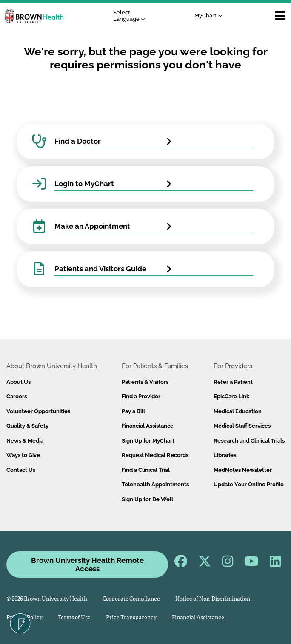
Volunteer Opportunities (38, 411)
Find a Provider (141, 396)
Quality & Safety (27, 426)
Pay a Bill (133, 411)
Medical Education (238, 411)
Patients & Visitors (145, 382)
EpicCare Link (231, 396)
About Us (19, 382)
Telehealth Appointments (155, 484)
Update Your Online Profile (249, 484)
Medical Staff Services (242, 426)
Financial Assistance (148, 426)
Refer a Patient (233, 382)
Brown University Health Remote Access (87, 565)
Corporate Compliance (131, 599)
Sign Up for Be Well (147, 499)
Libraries (225, 455)
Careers (17, 396)
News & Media (25, 441)
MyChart (196, 16)
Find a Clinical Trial (146, 470)
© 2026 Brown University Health (47, 599)
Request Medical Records (155, 455)
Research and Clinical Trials (249, 441)
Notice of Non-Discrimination (213, 599)
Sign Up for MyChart (148, 441)
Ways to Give (23, 455)
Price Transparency (131, 618)
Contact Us (21, 470)
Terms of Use (74, 618)
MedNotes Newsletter (243, 470)
